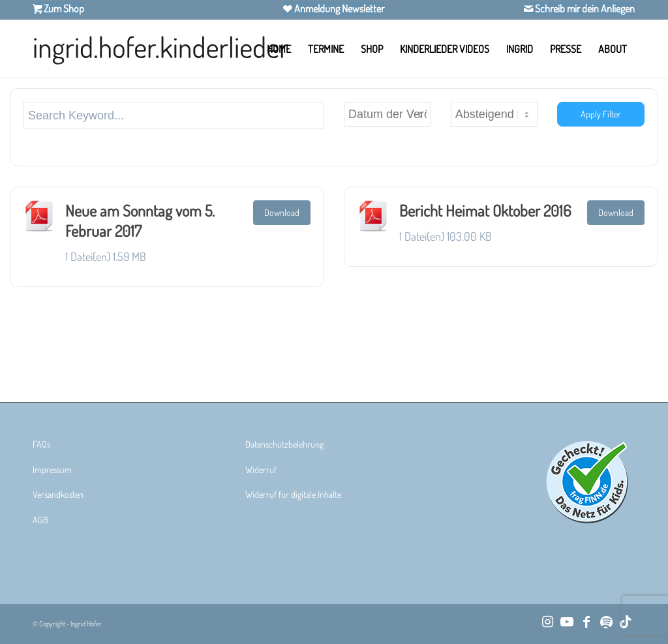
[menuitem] (279, 49)
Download (282, 212)
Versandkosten (58, 494)
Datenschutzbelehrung (284, 444)
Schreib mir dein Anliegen (584, 8)
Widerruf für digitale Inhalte (293, 494)
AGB (40, 520)
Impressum (52, 469)
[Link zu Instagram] (547, 621)
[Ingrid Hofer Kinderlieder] (161, 49)
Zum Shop (63, 8)
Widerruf (261, 469)
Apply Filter (601, 114)
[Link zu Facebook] (586, 621)
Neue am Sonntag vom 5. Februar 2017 (140, 221)
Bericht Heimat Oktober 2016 (485, 210)
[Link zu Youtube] (567, 621)
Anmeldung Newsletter (338, 8)
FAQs (41, 444)
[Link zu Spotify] (606, 621)
